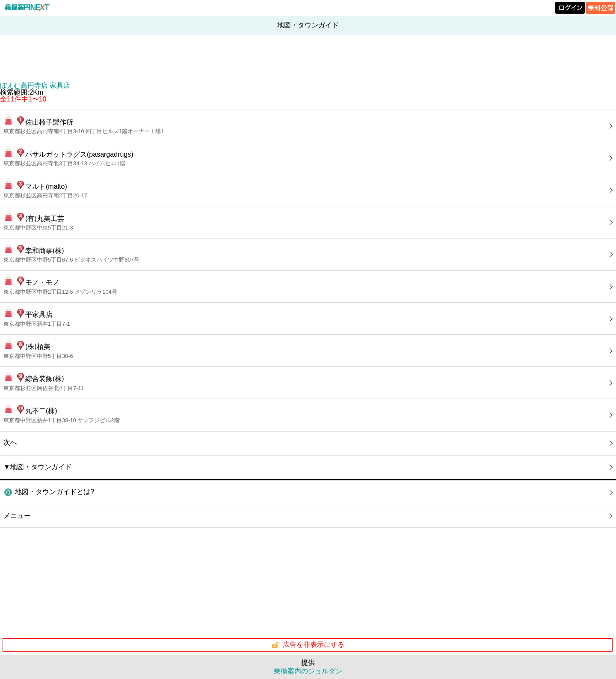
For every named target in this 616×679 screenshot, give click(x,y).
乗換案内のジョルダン (308, 671)
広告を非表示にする (308, 645)
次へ (10, 442)
